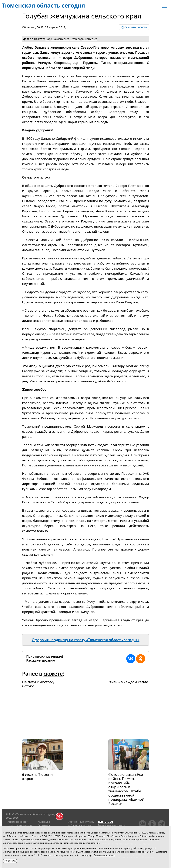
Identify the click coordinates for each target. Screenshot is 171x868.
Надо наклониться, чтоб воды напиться (71, 39)
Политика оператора (104, 855)
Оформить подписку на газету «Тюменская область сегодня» (86, 640)
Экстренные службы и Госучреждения (81, 823)
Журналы (44, 822)
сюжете (53, 674)
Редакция (44, 825)
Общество (29, 27)
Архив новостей (18, 822)
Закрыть (10, 861)
